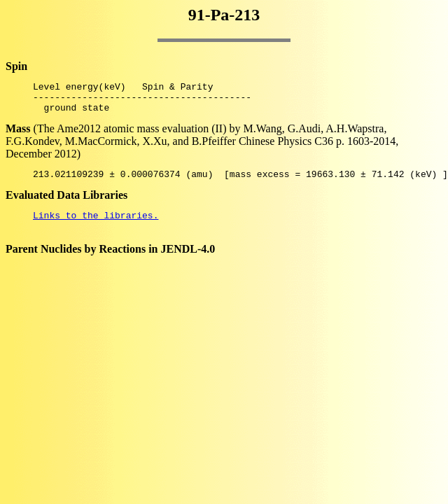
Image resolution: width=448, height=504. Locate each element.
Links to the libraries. (96, 225)
